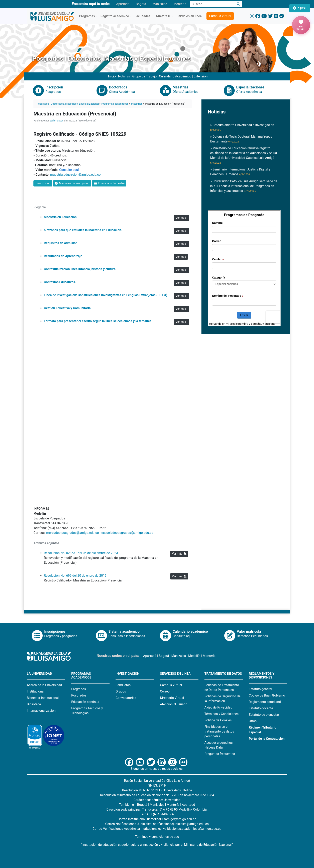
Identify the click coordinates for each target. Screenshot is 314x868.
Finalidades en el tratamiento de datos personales (219, 731)
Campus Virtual (220, 16)
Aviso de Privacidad (218, 707)
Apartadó (123, 4)
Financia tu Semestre (109, 183)
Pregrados (79, 689)
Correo (165, 691)
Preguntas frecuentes (220, 754)
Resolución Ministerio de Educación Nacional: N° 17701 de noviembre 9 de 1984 (157, 795)
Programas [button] (87, 16)
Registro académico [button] (115, 16)
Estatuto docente (261, 708)
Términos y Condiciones (222, 714)
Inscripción (43, 183)
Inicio (112, 76)
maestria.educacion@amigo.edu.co (75, 175)
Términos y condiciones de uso (157, 837)
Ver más (181, 218)
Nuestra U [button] (164, 16)
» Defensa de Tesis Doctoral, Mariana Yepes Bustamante (241, 139)
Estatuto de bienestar (264, 715)
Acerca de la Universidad (44, 685)
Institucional (36, 691)
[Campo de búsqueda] (212, 4)
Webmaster (56, 121)
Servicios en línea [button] (190, 16)
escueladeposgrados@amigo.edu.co (127, 533)
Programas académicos (115, 104)
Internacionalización (41, 711)
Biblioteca (34, 704)
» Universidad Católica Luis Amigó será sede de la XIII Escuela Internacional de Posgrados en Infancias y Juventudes (244, 186)
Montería (180, 4)
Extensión (201, 76)
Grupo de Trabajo (144, 76)
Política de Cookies (218, 720)
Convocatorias (126, 698)
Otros (253, 721)
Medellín (194, 656)
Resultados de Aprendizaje (63, 256)
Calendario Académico (175, 76)
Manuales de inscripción (72, 183)
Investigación (127, 674)
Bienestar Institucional (43, 698)
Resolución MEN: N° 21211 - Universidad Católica (157, 790)
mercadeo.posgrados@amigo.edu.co (73, 533)
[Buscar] (238, 4)
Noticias (124, 76)
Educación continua (85, 702)
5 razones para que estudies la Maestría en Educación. (83, 230)
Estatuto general (260, 689)
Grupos (121, 691)
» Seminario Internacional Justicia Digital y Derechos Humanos (240, 172)
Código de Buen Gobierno (267, 695)
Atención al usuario (174, 704)
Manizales (160, 4)
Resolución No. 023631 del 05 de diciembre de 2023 (81, 553)
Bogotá (141, 4)
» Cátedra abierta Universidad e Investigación (242, 127)
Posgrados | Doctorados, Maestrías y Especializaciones (68, 104)
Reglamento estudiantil (265, 702)
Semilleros (123, 685)
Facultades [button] (142, 16)
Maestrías (137, 104)
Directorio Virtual (172, 698)
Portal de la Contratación (267, 739)
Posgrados (79, 695)
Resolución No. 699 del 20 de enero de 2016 (75, 576)
